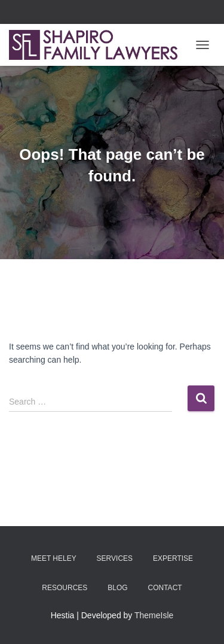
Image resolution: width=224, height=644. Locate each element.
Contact (165, 588)
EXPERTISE (173, 558)
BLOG (117, 588)
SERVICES (115, 558)
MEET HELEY (54, 558)
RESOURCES (65, 588)
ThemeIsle (154, 615)
